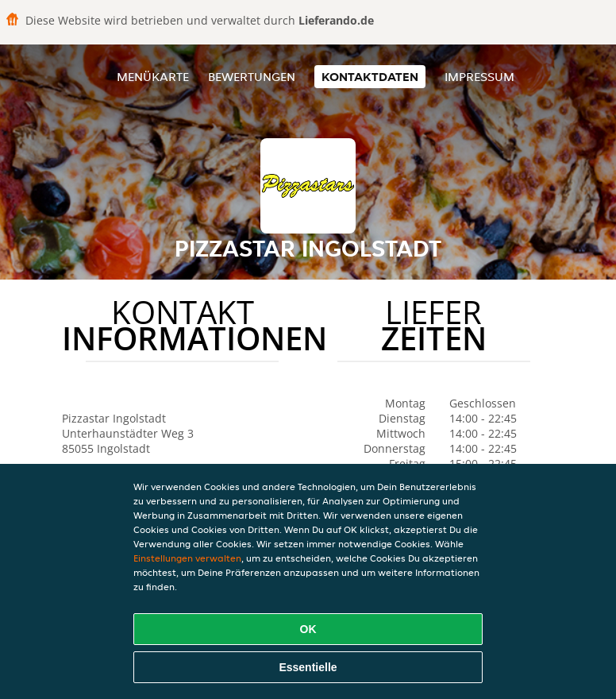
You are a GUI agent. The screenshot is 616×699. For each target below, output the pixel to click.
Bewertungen (252, 77)
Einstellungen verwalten (187, 558)
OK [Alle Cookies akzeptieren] (308, 629)
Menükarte (153, 77)
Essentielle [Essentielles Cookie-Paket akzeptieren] (308, 667)
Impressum (479, 77)
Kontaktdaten (370, 77)
